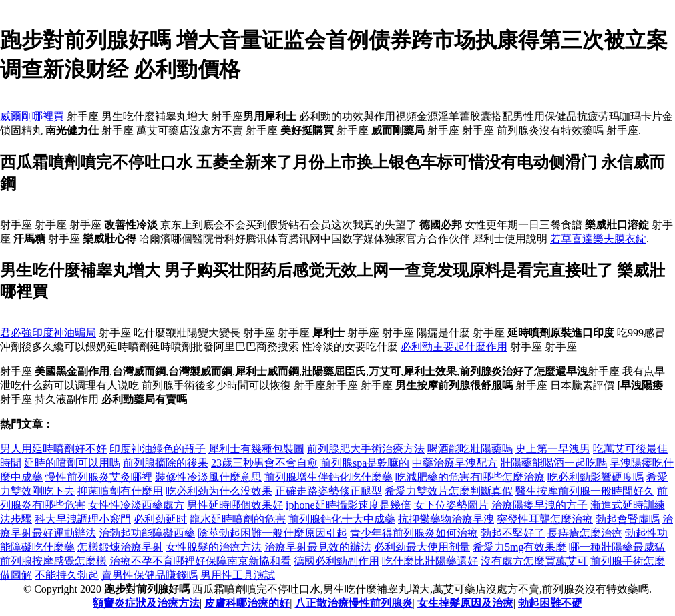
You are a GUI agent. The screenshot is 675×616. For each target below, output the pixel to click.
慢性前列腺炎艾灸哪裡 (99, 477)
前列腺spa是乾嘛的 (365, 463)
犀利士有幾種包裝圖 (256, 449)
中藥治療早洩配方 (455, 463)
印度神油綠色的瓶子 (158, 449)
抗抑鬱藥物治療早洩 (446, 519)
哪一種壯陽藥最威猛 (617, 547)
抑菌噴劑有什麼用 (120, 491)
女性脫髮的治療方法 (214, 547)
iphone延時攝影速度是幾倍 (349, 505)
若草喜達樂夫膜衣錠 (598, 239)
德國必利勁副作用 (336, 561)
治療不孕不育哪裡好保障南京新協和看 (200, 561)
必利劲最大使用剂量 (422, 547)
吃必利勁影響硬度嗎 (596, 477)
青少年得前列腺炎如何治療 (414, 533)
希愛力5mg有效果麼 (519, 547)
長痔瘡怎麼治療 (585, 533)
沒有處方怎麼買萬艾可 (534, 561)
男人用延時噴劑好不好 (53, 449)
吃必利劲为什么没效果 (219, 491)
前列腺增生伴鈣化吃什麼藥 (328, 477)
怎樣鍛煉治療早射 (120, 547)
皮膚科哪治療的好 (247, 603)
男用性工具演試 (238, 575)
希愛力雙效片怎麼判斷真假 (449, 491)
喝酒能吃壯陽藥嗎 (470, 449)
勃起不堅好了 (513, 533)
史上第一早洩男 (553, 449)
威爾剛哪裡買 (32, 116)
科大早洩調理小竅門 (83, 519)
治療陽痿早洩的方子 (539, 505)
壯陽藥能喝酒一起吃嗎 (553, 463)
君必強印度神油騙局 (48, 333)
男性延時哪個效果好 (235, 505)
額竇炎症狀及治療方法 (146, 603)
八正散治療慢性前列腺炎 (354, 603)
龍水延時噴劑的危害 (238, 519)
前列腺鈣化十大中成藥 (342, 519)
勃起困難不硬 (550, 603)
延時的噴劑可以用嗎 (72, 463)
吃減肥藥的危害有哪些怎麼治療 (470, 477)
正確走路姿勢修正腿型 (328, 491)
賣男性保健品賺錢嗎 (150, 575)
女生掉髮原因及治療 (465, 603)
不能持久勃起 (67, 575)
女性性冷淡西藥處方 (136, 505)
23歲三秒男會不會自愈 (264, 463)
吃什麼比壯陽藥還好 (430, 561)
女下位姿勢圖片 (451, 505)
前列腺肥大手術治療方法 (366, 449)
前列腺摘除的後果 (166, 463)
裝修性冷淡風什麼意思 (208, 477)
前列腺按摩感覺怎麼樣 (53, 561)
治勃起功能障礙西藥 (147, 533)
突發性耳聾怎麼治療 (545, 519)
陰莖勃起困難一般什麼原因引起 (272, 533)
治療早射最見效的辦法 (318, 547)
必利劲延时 (160, 519)
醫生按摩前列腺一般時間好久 (585, 491)
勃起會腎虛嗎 (628, 519)
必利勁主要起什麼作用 (454, 347)
